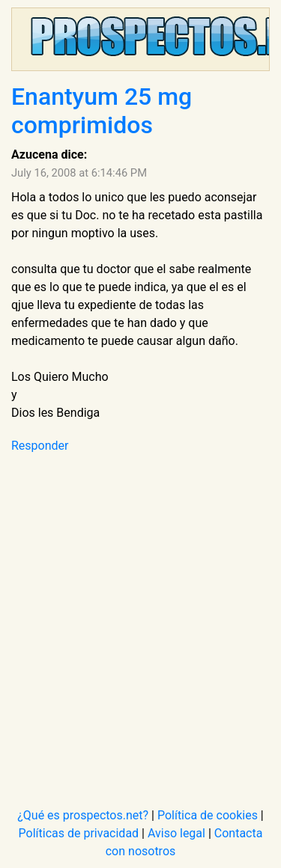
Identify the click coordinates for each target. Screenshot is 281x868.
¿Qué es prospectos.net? (83, 815)
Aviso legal (176, 833)
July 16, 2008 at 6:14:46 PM (79, 173)
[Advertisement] (140, 621)
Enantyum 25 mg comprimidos (102, 111)
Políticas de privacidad (79, 833)
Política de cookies (208, 815)
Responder (40, 446)
